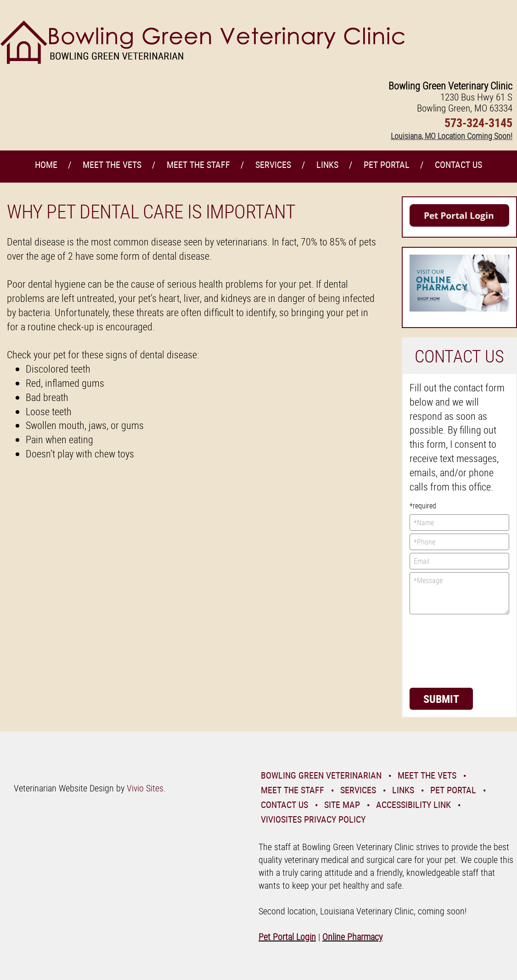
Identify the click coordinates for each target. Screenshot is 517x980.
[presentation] (447, 650)
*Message (460, 593)
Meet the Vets (112, 164)
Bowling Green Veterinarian (321, 775)
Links (327, 164)
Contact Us (458, 164)
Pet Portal (387, 164)
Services (273, 164)
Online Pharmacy (352, 937)
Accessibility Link (413, 805)
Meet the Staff (198, 164)
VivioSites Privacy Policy (313, 819)
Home (46, 164)
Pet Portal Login (287, 937)
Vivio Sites (145, 788)
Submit (441, 699)
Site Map (342, 805)
